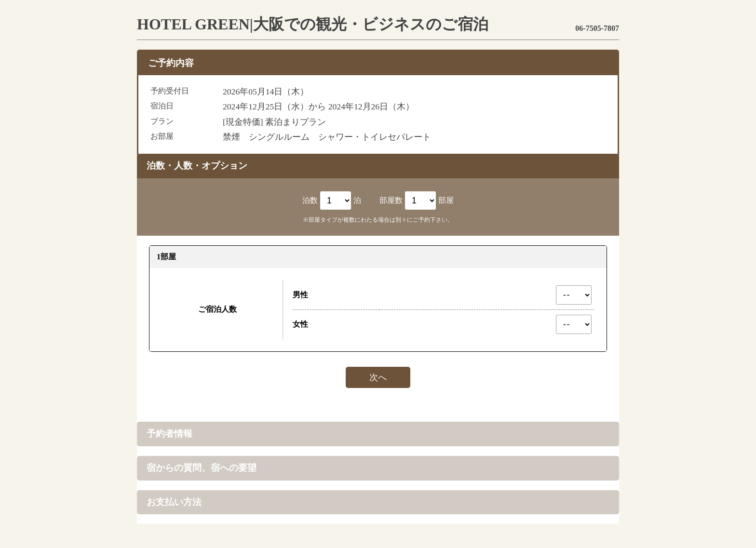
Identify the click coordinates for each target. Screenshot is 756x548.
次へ (378, 377)
